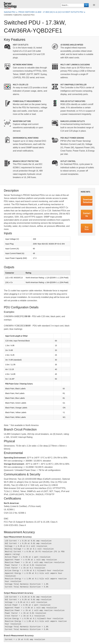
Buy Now (87, 228)
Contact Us (87, 215)
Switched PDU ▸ (11, 12)
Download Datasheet (88, 201)
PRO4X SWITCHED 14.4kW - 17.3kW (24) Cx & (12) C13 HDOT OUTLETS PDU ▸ (52, 12)
